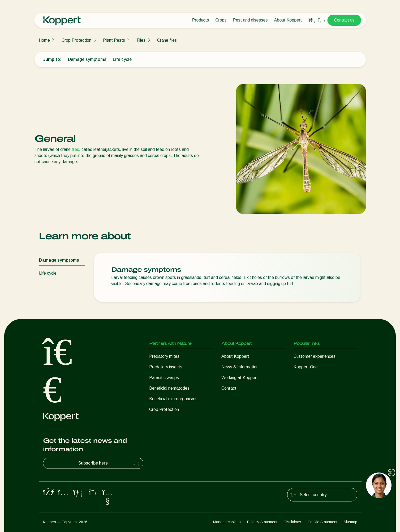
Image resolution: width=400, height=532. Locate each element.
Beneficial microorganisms (173, 399)
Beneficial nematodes (169, 388)
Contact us (344, 20)
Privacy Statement (262, 522)
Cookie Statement (322, 522)
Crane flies (167, 40)
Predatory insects (166, 367)
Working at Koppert (240, 378)
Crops (221, 20)
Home (44, 40)
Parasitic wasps (164, 378)
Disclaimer (293, 522)
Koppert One (306, 367)
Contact (229, 388)
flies (75, 149)
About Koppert (288, 20)
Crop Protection (76, 40)
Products (201, 20)
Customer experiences (315, 356)
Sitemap (350, 522)
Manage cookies (227, 522)
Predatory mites (164, 356)
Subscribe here (110, 463)
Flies (141, 40)
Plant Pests (114, 40)
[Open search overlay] (312, 20)
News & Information (240, 367)
